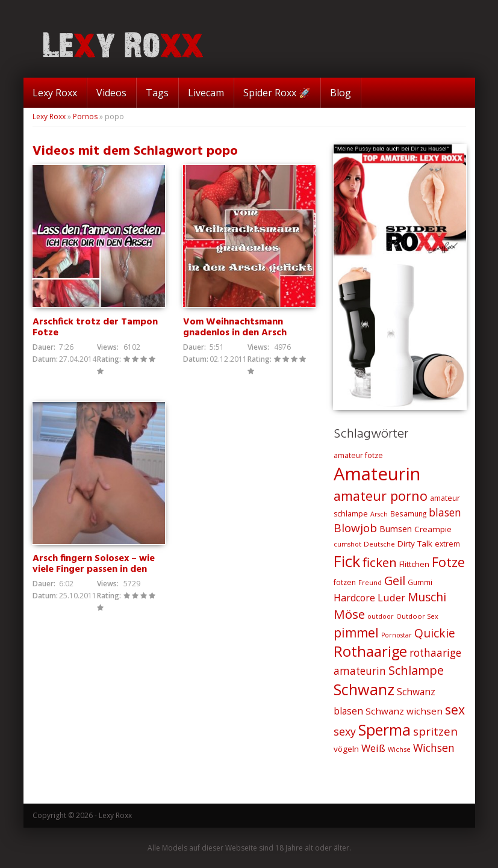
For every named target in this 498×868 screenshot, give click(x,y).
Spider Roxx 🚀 (277, 93)
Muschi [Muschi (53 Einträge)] (427, 597)
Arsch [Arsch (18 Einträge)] (379, 514)
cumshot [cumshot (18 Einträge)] (347, 544)
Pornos (85, 116)
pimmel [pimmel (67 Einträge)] (356, 633)
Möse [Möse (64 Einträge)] (349, 614)
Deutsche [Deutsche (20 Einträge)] (379, 544)
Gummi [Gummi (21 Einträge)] (420, 582)
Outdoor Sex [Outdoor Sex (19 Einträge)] (417, 616)
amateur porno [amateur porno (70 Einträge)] (381, 496)
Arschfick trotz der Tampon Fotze (95, 327)
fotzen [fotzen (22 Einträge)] (345, 582)
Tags (157, 93)
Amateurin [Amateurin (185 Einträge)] (377, 474)
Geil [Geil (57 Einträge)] (395, 581)
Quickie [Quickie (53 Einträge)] (435, 633)
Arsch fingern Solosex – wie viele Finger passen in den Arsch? (94, 569)
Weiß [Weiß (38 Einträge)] (373, 748)
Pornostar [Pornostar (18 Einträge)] (397, 635)
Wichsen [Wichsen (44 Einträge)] (434, 748)
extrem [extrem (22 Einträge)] (447, 544)
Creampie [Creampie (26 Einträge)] (433, 529)
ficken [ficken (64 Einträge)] (380, 562)
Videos (111, 93)
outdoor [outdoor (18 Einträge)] (381, 616)
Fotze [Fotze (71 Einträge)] (448, 562)
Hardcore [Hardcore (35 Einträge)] (354, 598)
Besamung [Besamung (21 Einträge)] (408, 513)
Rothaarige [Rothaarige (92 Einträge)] (370, 651)
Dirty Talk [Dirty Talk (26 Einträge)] (415, 544)
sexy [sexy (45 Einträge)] (345, 731)
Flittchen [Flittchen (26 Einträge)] (414, 564)
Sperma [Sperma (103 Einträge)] (384, 730)
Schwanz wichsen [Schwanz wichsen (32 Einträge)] (404, 711)
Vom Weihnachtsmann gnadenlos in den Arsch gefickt (235, 333)
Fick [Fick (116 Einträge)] (347, 561)
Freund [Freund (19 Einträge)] (370, 582)
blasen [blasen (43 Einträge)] (445, 512)
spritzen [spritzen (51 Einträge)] (435, 731)
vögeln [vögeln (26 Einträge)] (346, 749)
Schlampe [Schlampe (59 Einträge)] (416, 670)
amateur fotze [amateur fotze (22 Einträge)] (358, 455)
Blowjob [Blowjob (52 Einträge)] (355, 528)
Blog (341, 93)
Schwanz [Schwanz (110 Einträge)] (364, 689)
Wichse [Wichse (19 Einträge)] (399, 749)
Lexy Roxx (55, 93)
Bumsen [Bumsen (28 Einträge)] (396, 529)
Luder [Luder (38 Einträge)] (391, 597)
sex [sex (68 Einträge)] (455, 709)
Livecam (206, 93)
